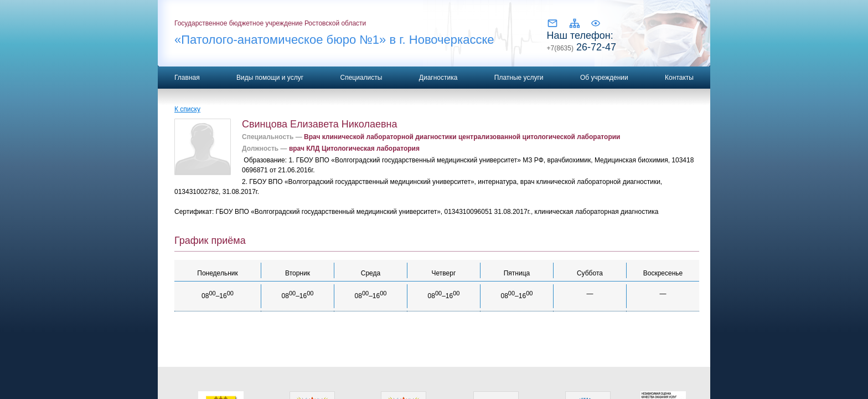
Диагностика (438, 78)
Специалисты (361, 78)
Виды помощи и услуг (270, 78)
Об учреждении (604, 78)
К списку (187, 109)
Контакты (679, 78)
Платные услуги (519, 78)
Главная (187, 78)
